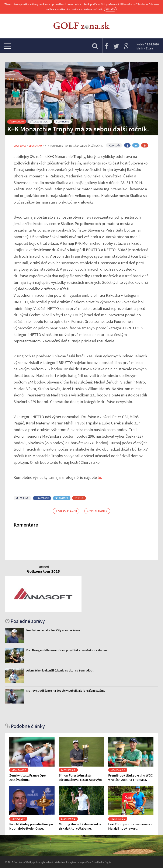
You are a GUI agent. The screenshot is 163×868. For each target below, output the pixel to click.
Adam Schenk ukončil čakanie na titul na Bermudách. (60, 670)
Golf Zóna (20, 146)
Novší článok (97, 511)
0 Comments (63, 122)
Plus (79, 498)
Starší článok (66, 511)
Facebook (42, 498)
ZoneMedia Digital (102, 862)
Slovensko (17, 122)
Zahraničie (19, 770)
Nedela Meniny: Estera (148, 46)
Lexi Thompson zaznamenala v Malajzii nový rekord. (130, 826)
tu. (100, 477)
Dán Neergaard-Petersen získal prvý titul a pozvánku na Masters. (67, 650)
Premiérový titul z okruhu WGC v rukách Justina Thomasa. (130, 777)
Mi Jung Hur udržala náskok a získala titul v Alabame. (80, 826)
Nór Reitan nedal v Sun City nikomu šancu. (54, 630)
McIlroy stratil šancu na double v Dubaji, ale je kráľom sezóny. (66, 691)
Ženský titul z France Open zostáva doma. (28, 777)
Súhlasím (110, 9)
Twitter (62, 498)
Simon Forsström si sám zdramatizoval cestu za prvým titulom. (80, 780)
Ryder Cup (18, 819)
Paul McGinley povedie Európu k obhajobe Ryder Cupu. (31, 826)
